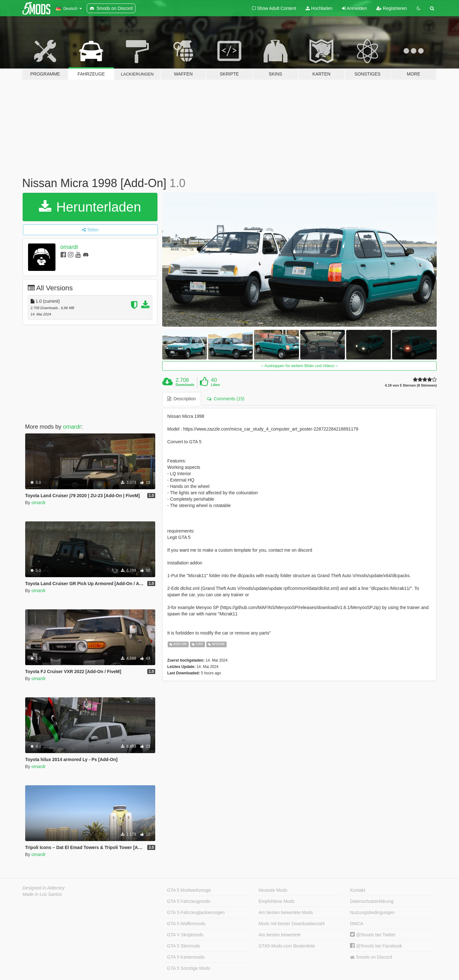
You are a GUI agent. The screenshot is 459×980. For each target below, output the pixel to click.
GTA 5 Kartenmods (186, 957)
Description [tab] (182, 399)
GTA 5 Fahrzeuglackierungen (196, 912)
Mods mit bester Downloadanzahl (291, 924)
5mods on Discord (371, 957)
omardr (69, 247)
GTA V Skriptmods (185, 935)
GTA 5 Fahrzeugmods (189, 901)
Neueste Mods (273, 890)
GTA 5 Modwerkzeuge (189, 890)
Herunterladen (90, 207)
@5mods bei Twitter (373, 935)
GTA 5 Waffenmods (186, 924)
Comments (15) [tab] (226, 399)
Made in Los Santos (42, 894)
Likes (215, 385)
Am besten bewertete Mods (286, 912)
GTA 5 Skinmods (184, 946)
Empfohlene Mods (277, 901)
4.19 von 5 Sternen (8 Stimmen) (411, 385)
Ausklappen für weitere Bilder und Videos (299, 366)
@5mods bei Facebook (376, 946)
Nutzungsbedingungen (372, 912)
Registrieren (392, 8)
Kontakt (357, 890)
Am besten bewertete (280, 935)
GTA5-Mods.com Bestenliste (287, 946)
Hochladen (319, 8)
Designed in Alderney (44, 888)
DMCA (357, 924)
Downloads (185, 385)
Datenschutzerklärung (372, 901)
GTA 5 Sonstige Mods (189, 968)
